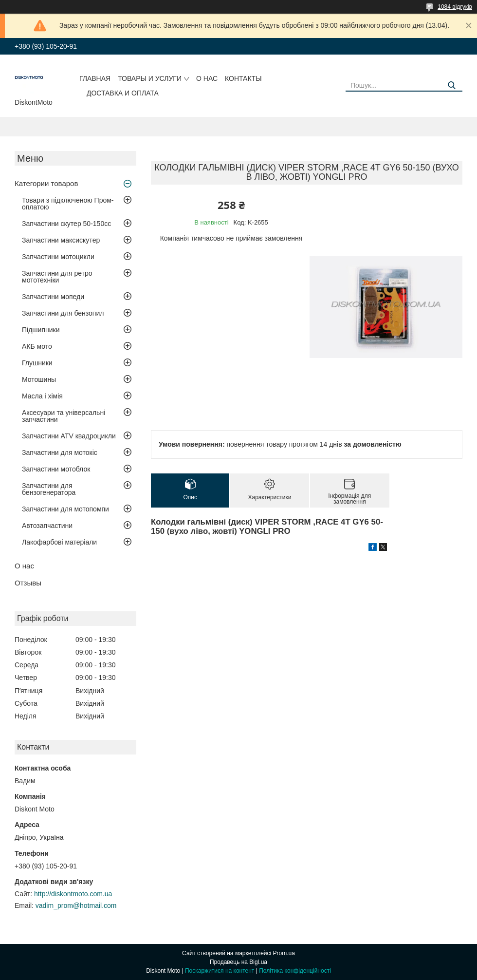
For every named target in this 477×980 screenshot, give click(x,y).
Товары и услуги (150, 78)
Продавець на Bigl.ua (238, 962)
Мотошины (39, 379)
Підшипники (41, 330)
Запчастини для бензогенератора (49, 489)
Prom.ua (284, 953)
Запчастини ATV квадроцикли (69, 436)
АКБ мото (37, 346)
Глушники (37, 363)
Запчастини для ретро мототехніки (57, 277)
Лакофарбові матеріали (59, 542)
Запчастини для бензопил (63, 313)
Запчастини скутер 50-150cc (66, 224)
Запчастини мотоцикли (58, 257)
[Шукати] (451, 85)
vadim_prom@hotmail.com (76, 905)
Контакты (243, 78)
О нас (207, 78)
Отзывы (28, 583)
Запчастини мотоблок (56, 469)
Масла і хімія (42, 396)
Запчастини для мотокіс (60, 452)
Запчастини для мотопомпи (65, 509)
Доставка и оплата (123, 93)
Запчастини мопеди (53, 297)
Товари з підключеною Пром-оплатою (68, 204)
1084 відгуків (455, 7)
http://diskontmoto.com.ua (73, 894)
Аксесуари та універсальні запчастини (64, 416)
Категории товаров (46, 183)
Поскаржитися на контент (220, 971)
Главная (95, 78)
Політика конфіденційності (295, 971)
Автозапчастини (47, 526)
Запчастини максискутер (61, 240)
